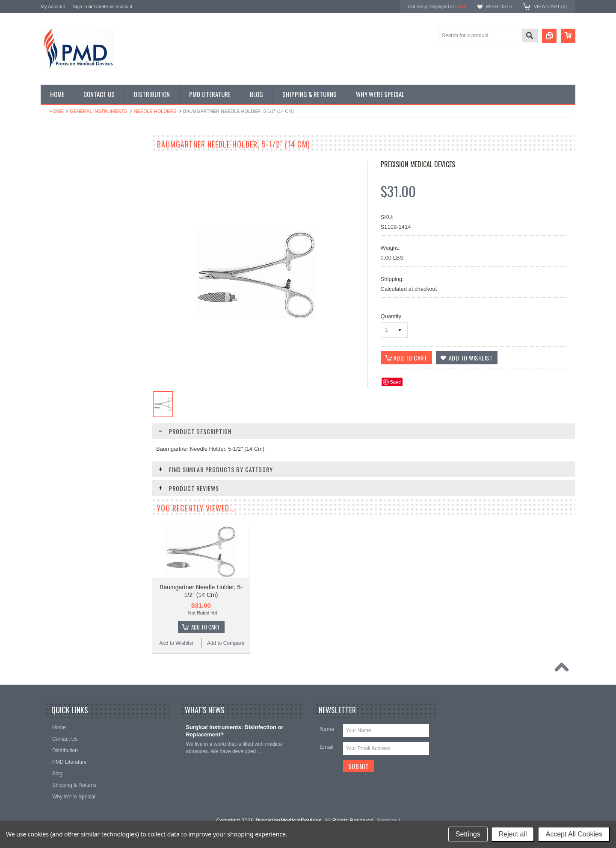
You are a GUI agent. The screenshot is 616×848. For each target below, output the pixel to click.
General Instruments (99, 111)
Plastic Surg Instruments (73, 320)
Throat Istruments (65, 363)
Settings (468, 834)
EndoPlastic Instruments (73, 219)
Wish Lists (499, 6)
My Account (53, 6)
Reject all (513, 834)
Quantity (391, 316)
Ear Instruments (64, 204)
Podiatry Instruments (69, 334)
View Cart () (550, 6)
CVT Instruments (65, 160)
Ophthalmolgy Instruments (75, 291)
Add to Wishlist (66, 531)
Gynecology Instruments (73, 247)
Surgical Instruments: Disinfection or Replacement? (234, 739)
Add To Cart (96, 514)
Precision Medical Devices (418, 164)
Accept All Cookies (574, 834)
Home (56, 111)
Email (327, 755)
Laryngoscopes (63, 262)
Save (396, 382)
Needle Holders (155, 111)
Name (327, 737)
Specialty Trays (63, 175)
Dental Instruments (67, 189)
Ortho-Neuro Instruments (74, 305)
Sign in (80, 6)
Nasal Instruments (66, 276)
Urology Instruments (68, 378)
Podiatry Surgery (64, 349)
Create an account (113, 6)
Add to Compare (117, 531)
